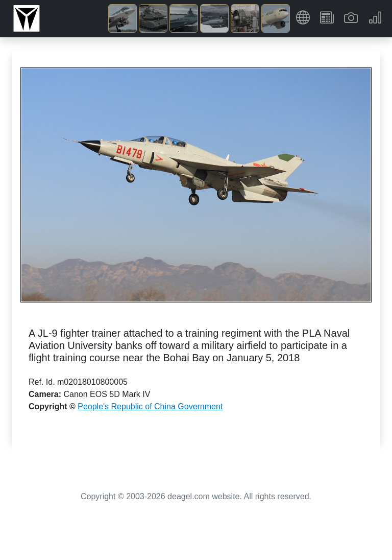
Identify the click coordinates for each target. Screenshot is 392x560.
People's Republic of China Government (150, 406)
